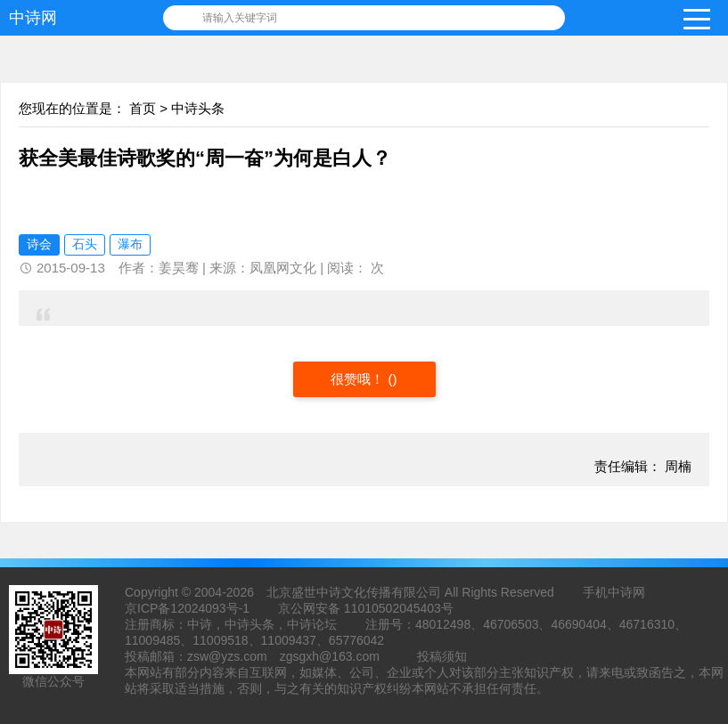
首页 (143, 108)
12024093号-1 (210, 608)
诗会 (39, 244)
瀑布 (130, 244)
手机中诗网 (614, 592)
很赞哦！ (359, 379)
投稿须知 (442, 656)
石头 (85, 244)
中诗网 (33, 18)
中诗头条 (198, 108)
